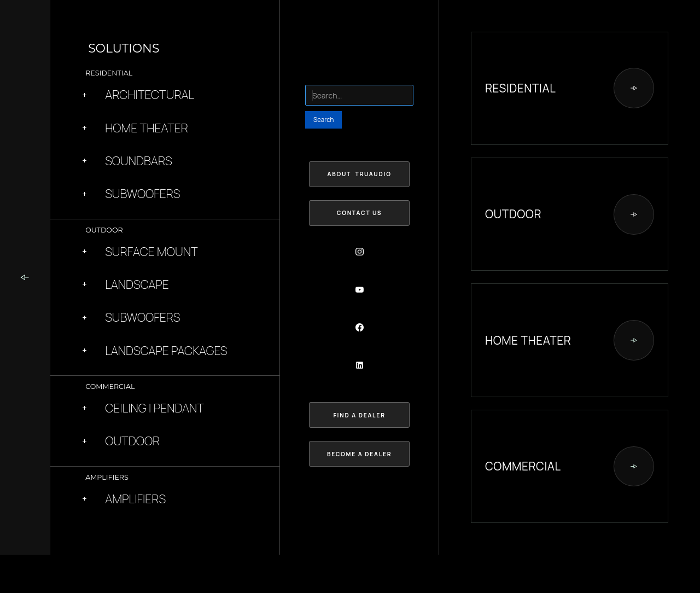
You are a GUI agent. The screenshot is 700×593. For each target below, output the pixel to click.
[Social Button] (359, 252)
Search (316, 79)
